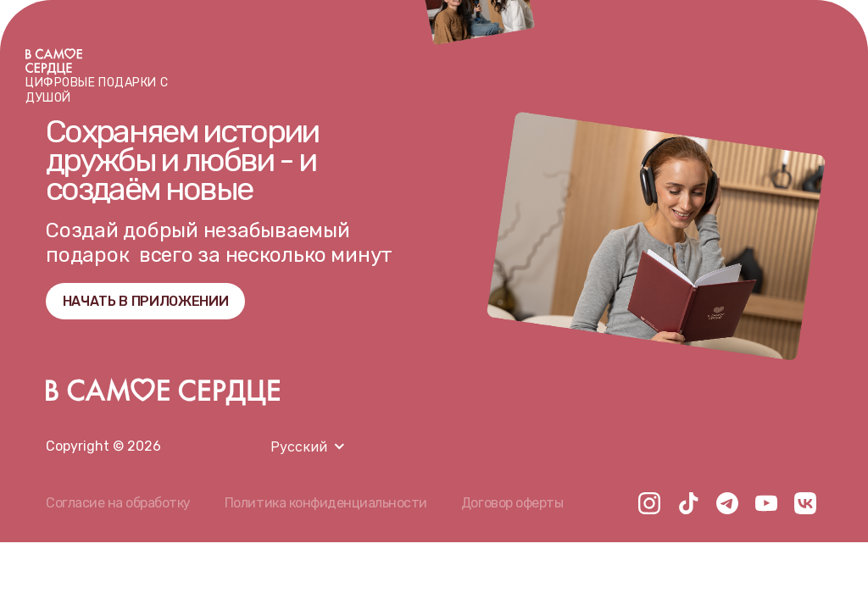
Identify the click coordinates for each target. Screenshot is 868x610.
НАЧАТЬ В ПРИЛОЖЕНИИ (146, 301)
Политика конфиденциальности (326, 503)
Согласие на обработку (118, 503)
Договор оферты (512, 503)
